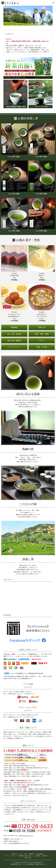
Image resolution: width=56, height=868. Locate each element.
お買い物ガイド (20, 694)
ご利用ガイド (46, 856)
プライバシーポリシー (10, 856)
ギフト (21, 854)
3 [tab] (26, 23)
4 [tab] (28, 23)
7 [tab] (33, 23)
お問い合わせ (28, 858)
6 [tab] (31, 23)
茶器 (26, 854)
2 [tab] (24, 23)
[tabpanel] (28, 16)
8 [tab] (35, 23)
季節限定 (31, 854)
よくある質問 (37, 856)
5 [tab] (29, 23)
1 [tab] (22, 23)
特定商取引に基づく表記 (25, 856)
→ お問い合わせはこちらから (26, 836)
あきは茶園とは (40, 854)
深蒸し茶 (14, 854)
